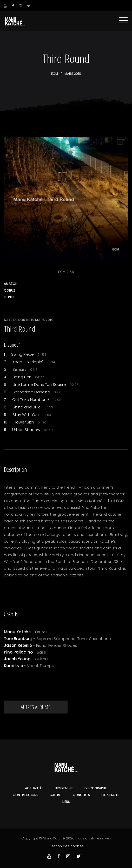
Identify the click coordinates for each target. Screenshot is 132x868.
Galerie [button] (55, 795)
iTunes (9, 297)
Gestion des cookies (66, 846)
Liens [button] (66, 802)
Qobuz (10, 290)
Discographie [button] (96, 788)
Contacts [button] (110, 795)
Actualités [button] (34, 788)
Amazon (11, 284)
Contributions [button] (25, 795)
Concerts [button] (81, 795)
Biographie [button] (64, 788)
